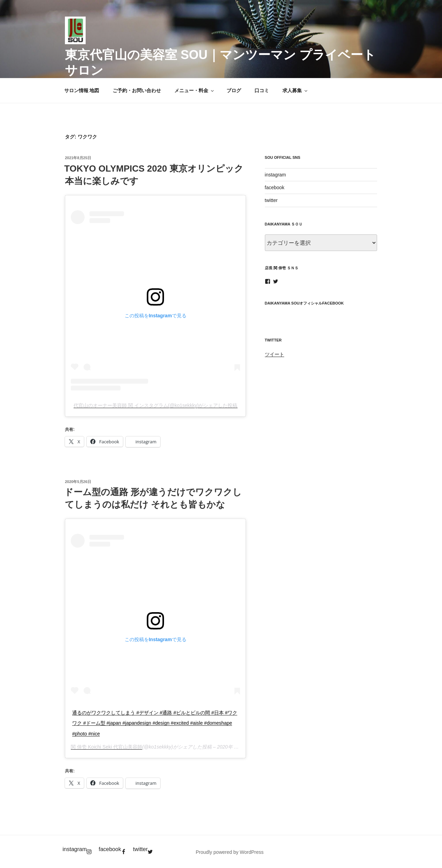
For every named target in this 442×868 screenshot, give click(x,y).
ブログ (234, 90)
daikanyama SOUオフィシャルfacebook (304, 303)
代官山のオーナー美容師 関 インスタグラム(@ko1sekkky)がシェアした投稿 (156, 405)
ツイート (275, 354)
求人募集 (295, 90)
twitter (271, 200)
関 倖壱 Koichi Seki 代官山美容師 (107, 747)
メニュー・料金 (195, 90)
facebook (275, 187)
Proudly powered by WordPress (230, 852)
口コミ (262, 90)
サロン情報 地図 (82, 90)
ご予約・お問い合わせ (137, 90)
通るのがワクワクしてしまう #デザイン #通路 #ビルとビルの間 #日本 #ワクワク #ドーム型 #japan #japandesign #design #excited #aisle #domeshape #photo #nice (155, 723)
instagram (275, 175)
